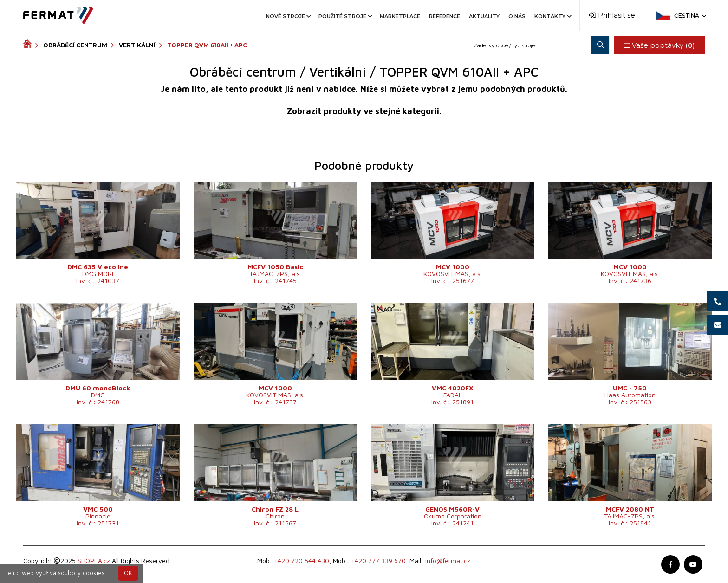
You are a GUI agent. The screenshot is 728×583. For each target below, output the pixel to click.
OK (128, 573)
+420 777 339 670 (378, 560)
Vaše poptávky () (660, 45)
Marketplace (400, 16)
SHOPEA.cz (94, 560)
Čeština (689, 16)
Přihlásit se (612, 15)
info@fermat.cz (448, 560)
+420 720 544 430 (302, 560)
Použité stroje (345, 16)
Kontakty (552, 16)
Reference (445, 16)
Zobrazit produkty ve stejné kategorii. (364, 111)
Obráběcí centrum (75, 45)
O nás (517, 16)
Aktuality (484, 16)
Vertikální (137, 45)
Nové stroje (288, 16)
